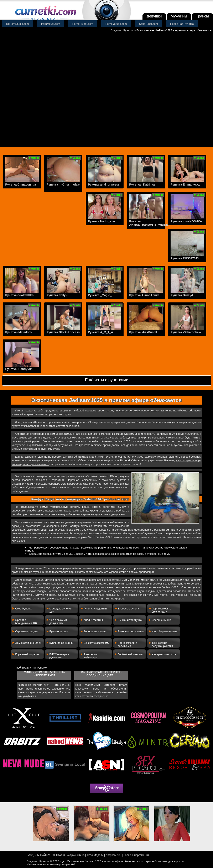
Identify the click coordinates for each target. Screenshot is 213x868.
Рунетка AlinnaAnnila (144, 295)
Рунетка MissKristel (143, 332)
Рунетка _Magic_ (100, 295)
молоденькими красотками (62, 511)
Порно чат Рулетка (182, 24)
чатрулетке (19, 445)
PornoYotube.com (116, 24)
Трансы (202, 16)
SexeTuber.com (149, 24)
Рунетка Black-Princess (63, 332)
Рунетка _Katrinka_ (143, 184)
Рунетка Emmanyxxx (185, 184)
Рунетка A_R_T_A (101, 332)
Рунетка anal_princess (104, 184)
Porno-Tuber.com (83, 24)
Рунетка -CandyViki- (19, 369)
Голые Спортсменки (136, 855)
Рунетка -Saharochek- (186, 332)
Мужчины (179, 16)
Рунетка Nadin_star (102, 221)
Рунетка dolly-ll (57, 295)
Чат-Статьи (58, 855)
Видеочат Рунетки (122, 30)
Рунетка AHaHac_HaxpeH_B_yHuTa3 (149, 223)
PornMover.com (51, 24)
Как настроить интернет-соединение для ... (101, 674)
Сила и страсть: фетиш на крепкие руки (44, 674)
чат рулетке (192, 445)
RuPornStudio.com (18, 24)
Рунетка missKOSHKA (186, 221)
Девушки (154, 16)
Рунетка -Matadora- (19, 332)
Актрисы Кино (76, 855)
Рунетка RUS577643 (185, 258)
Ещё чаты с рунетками (107, 380)
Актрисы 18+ (114, 855)
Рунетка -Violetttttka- (20, 295)
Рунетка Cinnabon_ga (20, 184)
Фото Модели (95, 855)
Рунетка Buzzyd (182, 295)
